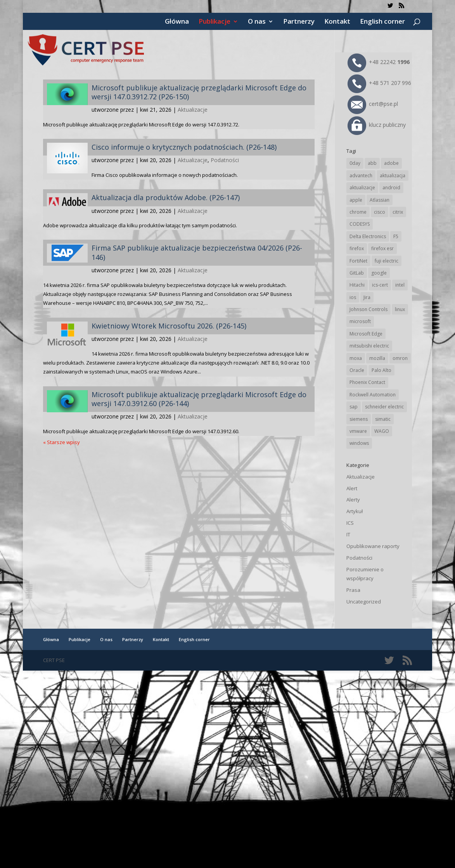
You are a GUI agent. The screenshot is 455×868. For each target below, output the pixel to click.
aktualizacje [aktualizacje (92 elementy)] (362, 188)
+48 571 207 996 (379, 83)
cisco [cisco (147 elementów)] (380, 212)
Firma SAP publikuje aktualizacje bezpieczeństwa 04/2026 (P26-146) (197, 252)
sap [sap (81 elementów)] (354, 407)
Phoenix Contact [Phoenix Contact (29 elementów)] (367, 382)
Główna (177, 22)
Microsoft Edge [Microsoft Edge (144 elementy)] (366, 334)
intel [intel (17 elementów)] (400, 285)
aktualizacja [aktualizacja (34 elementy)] (393, 176)
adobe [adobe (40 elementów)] (391, 163)
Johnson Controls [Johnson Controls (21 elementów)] (368, 309)
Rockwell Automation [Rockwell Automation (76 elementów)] (373, 395)
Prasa (353, 590)
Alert (352, 488)
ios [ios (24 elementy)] (353, 297)
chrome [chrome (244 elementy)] (358, 212)
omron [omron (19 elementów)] (400, 358)
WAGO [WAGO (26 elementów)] (382, 431)
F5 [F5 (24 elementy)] (396, 236)
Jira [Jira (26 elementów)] (367, 297)
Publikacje (215, 22)
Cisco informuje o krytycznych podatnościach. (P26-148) (184, 147)
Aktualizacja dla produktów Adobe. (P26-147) (166, 197)
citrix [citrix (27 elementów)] (398, 212)
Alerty (353, 500)
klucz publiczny (377, 125)
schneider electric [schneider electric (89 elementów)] (384, 407)
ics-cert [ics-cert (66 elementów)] (380, 285)
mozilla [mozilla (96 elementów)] (377, 358)
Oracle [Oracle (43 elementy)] (357, 370)
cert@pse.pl (373, 104)
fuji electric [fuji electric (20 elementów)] (387, 261)
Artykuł (355, 511)
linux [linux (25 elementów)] (400, 309)
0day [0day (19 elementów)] (355, 163)
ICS (350, 523)
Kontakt (337, 22)
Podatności (225, 160)
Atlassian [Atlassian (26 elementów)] (380, 200)
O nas (257, 22)
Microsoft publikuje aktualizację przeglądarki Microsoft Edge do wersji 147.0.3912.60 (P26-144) (199, 399)
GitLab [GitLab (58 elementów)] (357, 273)
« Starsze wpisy (61, 442)
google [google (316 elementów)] (379, 273)
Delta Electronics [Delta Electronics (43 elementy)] (368, 236)
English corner (382, 22)
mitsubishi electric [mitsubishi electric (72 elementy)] (369, 346)
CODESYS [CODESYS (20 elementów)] (360, 224)
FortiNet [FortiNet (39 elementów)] (358, 261)
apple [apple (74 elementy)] (356, 200)
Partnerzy (299, 22)
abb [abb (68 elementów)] (372, 163)
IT (348, 534)
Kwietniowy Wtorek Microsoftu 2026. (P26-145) (169, 326)
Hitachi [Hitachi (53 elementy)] (357, 285)
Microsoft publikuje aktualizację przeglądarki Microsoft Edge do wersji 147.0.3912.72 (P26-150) (199, 92)
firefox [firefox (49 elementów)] (357, 248)
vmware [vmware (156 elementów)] (358, 431)
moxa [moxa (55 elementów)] (356, 358)
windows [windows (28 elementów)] (359, 443)
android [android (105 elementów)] (391, 188)
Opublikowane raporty (373, 546)
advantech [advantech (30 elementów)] (361, 176)
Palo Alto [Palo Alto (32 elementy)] (381, 370)
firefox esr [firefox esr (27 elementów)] (382, 248)
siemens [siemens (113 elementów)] (359, 419)
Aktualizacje (193, 110)
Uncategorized (364, 602)
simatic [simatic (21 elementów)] (383, 419)
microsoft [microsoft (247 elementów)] (360, 321)
